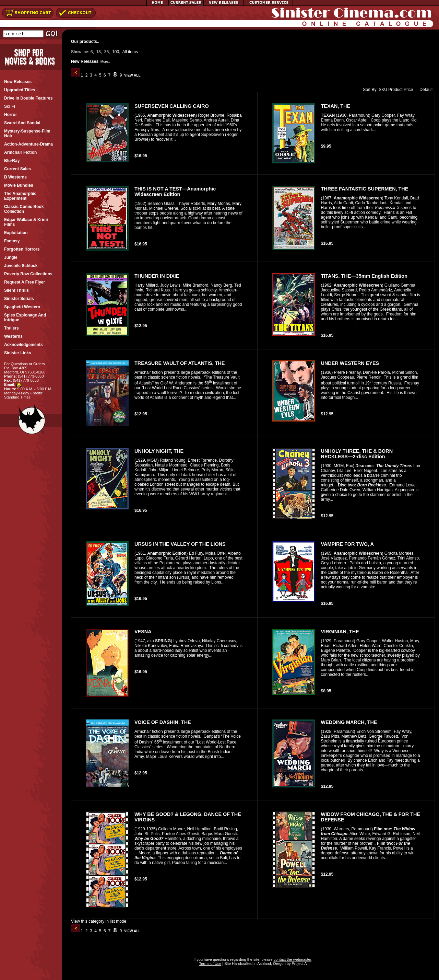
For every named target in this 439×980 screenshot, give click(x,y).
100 (116, 52)
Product (395, 90)
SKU (383, 90)
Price (408, 90)
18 (98, 52)
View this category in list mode (99, 921)
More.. (105, 62)
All (125, 52)
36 (106, 52)
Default (424, 90)
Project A (299, 964)
